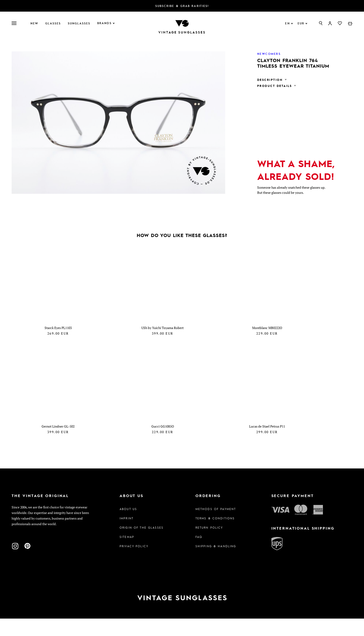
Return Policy (209, 545)
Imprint (127, 536)
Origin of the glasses (141, 545)
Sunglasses (79, 23)
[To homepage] (182, 23)
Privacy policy (134, 564)
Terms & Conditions (215, 536)
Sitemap (127, 554)
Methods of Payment (216, 526)
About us (128, 526)
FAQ (199, 554)
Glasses (53, 23)
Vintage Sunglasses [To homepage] (182, 32)
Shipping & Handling (216, 564)
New (34, 23)
